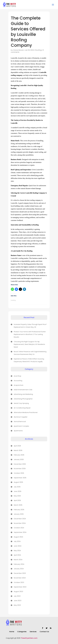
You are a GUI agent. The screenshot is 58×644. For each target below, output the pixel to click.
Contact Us (44, 632)
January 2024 (19, 569)
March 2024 (18, 560)
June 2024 (18, 546)
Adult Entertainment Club (23, 390)
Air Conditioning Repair (22, 408)
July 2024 (17, 541)
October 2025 (19, 473)
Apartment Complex (21, 426)
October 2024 (19, 528)
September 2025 (20, 478)
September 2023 (20, 587)
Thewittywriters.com (29, 638)
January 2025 (19, 514)
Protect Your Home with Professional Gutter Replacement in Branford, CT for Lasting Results (30, 334)
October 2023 (19, 582)
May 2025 (17, 496)
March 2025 (18, 505)
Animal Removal (20, 421)
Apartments (18, 431)
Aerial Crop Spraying (21, 403)
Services (33, 632)
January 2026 (19, 459)
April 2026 (17, 446)
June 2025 (18, 491)
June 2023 (18, 601)
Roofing (38, 50)
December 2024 (20, 519)
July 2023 (17, 596)
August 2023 (18, 591)
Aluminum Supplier (21, 417)
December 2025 (20, 464)
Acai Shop (17, 376)
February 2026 (19, 455)
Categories (22, 632)
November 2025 (20, 469)
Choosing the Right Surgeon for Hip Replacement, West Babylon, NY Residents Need (29, 344)
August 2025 (18, 482)
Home (12, 632)
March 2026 (18, 450)
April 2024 (17, 555)
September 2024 (20, 532)
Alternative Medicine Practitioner (26, 412)
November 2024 (20, 523)
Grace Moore (18, 50)
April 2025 (17, 500)
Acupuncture (19, 385)
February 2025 (19, 510)
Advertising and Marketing (23, 394)
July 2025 (17, 487)
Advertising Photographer (23, 399)
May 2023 (17, 605)
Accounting (18, 381)
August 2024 (18, 537)
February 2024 (19, 564)
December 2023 (20, 573)
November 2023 (20, 578)
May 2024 (17, 550)
